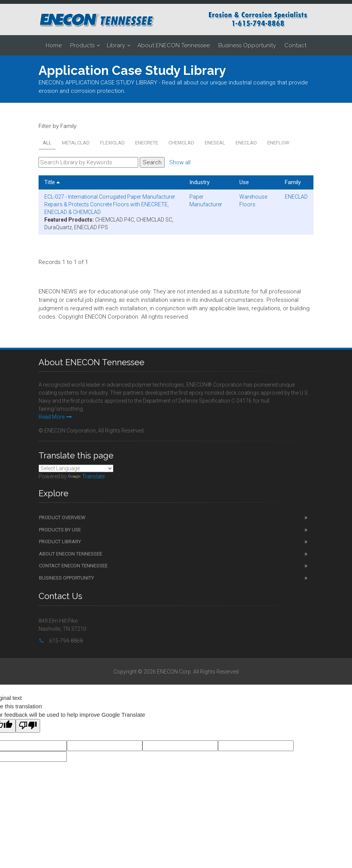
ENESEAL (215, 143)
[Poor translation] (28, 726)
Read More (55, 417)
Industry (199, 182)
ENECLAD (246, 143)
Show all (180, 162)
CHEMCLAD (181, 143)
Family (293, 182)
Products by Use (60, 530)
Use (244, 182)
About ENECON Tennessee (174, 45)
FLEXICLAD (112, 143)
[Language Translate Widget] (76, 468)
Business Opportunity (247, 45)
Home (54, 45)
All (47, 143)
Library (116, 45)
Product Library (60, 542)
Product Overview (62, 517)
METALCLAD (76, 143)
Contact (295, 45)
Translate (86, 476)
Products (82, 45)
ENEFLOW (278, 143)
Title (52, 182)
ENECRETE (147, 143)
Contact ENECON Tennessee (73, 566)
